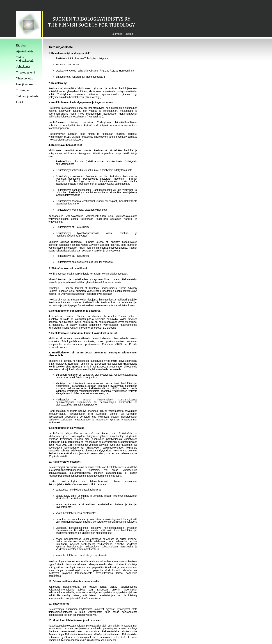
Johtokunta (23, 67)
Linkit (20, 102)
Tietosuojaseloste (27, 96)
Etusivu (21, 45)
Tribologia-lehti (26, 73)
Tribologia (22, 90)
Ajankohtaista (25, 51)
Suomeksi (117, 34)
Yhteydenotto (25, 78)
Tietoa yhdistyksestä (25, 59)
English (129, 34)
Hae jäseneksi (25, 84)
